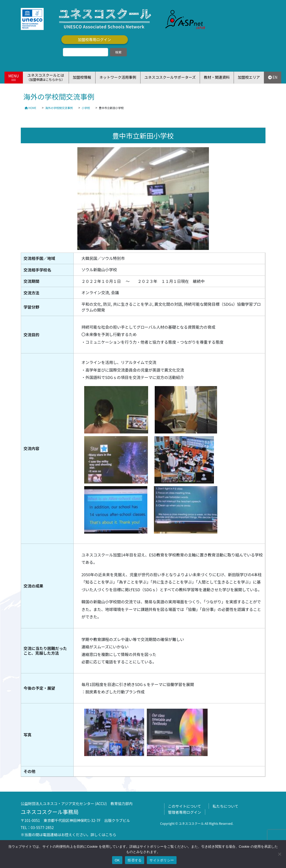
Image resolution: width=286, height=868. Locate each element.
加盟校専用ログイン (94, 40)
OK (117, 860)
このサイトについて (185, 806)
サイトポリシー (162, 860)
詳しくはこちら (103, 835)
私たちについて (225, 806)
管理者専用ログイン (185, 812)
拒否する (135, 860)
